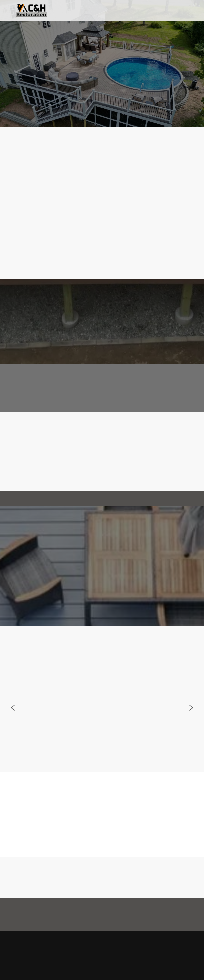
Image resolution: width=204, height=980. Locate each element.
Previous (13, 712)
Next (191, 712)
